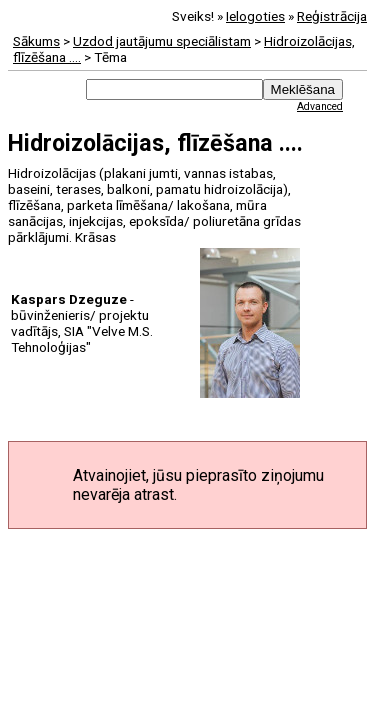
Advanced (320, 106)
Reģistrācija (332, 16)
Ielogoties (255, 16)
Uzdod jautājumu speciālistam (162, 41)
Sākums (36, 41)
